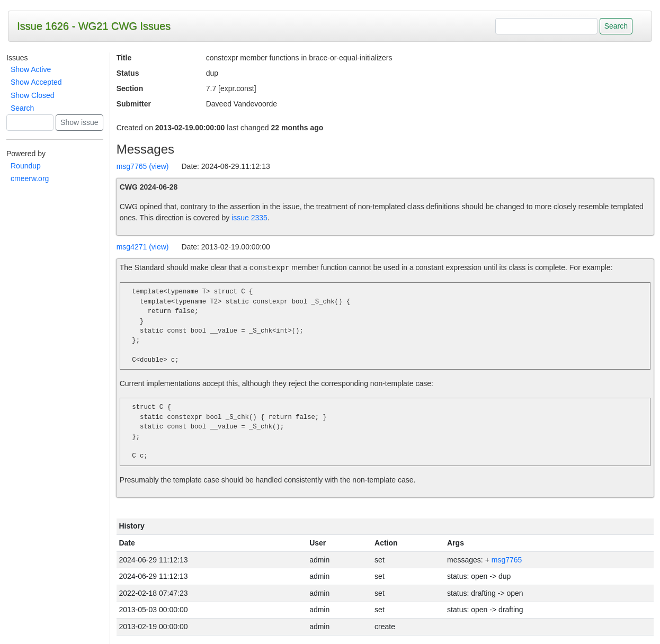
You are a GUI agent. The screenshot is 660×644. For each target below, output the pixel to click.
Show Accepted (36, 82)
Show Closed (33, 95)
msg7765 (507, 560)
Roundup (26, 166)
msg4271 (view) (143, 247)
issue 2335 (249, 218)
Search (22, 108)
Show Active (31, 69)
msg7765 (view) (143, 166)
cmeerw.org (30, 178)
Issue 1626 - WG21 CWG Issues (94, 26)
